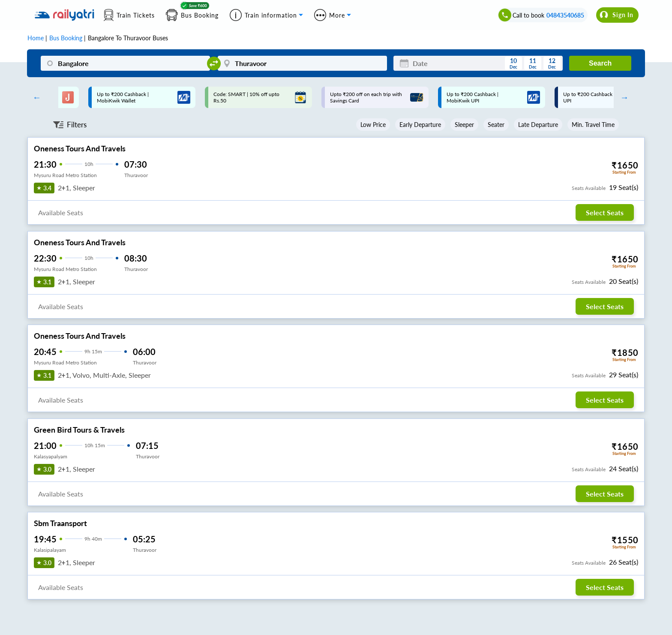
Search (600, 63)
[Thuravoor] (302, 63)
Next (622, 97)
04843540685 (565, 15)
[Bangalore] (125, 63)
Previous (35, 97)
